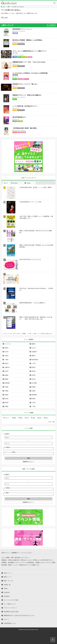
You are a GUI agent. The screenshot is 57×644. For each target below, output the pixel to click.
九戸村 (33, 403)
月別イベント (8, 573)
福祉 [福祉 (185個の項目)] (40, 418)
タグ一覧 (52, 422)
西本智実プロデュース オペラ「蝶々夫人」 (25, 84)
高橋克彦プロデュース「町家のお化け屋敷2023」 (27, 95)
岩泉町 (6, 395)
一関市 (15, 57)
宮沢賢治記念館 (22, 132)
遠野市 (33, 356)
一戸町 (33, 406)
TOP (3, 7)
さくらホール (21, 44)
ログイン (6, 619)
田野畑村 (34, 395)
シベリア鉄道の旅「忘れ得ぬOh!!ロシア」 (25, 106)
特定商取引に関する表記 (11, 612)
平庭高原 (20, 121)
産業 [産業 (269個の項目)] (34, 418)
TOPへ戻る (4, 17)
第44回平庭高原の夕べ (19, 117)
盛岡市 (15, 99)
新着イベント (8, 577)
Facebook (7, 592)
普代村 (6, 399)
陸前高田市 (35, 360)
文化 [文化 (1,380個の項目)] (28, 418)
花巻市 (15, 132)
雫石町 (33, 371)
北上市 (15, 44)
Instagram (7, 596)
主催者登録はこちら (10, 623)
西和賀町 (15, 33)
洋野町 (6, 406)
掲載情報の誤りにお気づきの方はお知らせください (19, 615)
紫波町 (6, 379)
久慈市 (15, 121)
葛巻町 (6, 375)
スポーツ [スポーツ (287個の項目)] (7, 418)
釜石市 (6, 363)
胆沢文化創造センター (23, 79)
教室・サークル (8, 581)
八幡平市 (7, 367)
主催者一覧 (7, 585)
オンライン (8, 344)
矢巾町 (33, 379)
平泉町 (30, 57)
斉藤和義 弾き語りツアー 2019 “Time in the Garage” (29, 62)
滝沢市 (6, 371)
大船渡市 (34, 352)
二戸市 (33, 363)
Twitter (6, 589)
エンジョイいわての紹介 (11, 600)
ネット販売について (10, 604)
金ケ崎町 (25, 57)
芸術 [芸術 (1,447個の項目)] (46, 418)
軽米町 (33, 399)
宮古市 (6, 352)
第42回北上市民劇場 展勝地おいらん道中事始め (27, 40)
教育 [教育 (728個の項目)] (21, 418)
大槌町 (6, 391)
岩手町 (33, 375)
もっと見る (51, 25)
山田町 (33, 391)
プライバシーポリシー (10, 608)
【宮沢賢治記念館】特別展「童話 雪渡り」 (25, 128)
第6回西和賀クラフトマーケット (22, 29)
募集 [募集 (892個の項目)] (15, 418)
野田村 (6, 403)
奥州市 (19, 57)
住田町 (33, 387)
